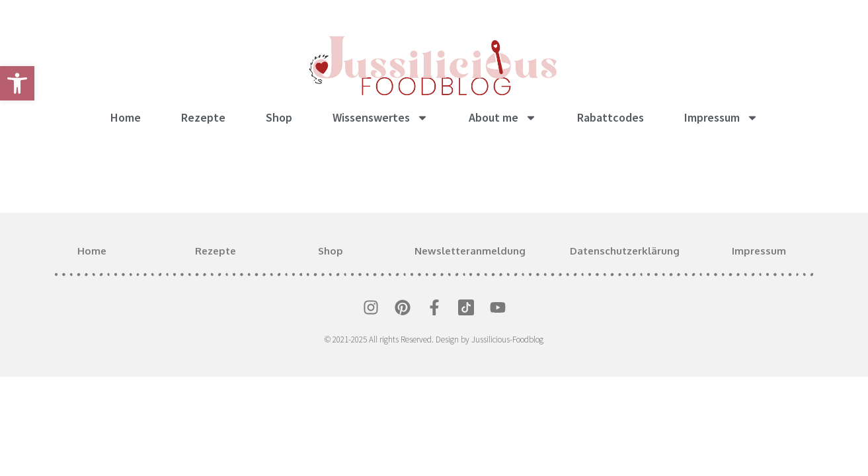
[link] (17, 83)
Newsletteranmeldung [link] (470, 251)
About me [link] (503, 118)
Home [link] (126, 117)
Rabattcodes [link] (611, 117)
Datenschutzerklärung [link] (625, 251)
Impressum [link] (721, 118)
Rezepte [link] (203, 117)
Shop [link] (279, 117)
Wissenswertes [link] (380, 118)
